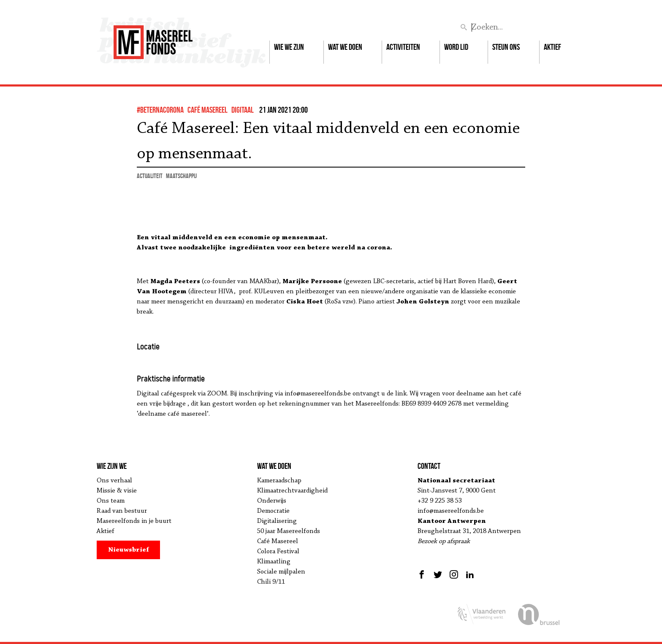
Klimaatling (274, 562)
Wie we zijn (289, 47)
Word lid (456, 47)
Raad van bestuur (122, 511)
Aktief (552, 47)
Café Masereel (208, 110)
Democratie (273, 511)
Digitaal (243, 110)
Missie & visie (117, 491)
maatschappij (181, 176)
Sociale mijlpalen (281, 572)
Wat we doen (345, 47)
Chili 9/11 (271, 582)
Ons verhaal (114, 481)
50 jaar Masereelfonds (289, 531)
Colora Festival (278, 552)
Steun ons (506, 47)
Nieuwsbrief (129, 550)
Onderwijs (272, 501)
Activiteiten (403, 47)
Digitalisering (277, 521)
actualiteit (150, 176)
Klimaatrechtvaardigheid (292, 491)
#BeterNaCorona (160, 110)
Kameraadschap (279, 481)
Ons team (111, 501)
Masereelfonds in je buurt (134, 521)
